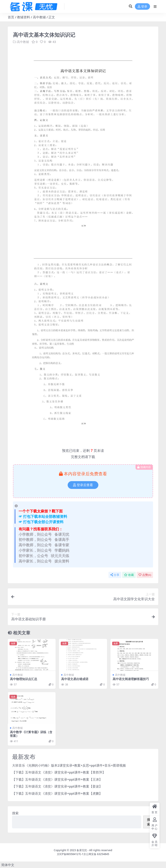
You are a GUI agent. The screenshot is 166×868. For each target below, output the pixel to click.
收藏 (129, 575)
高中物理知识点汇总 (24, 679)
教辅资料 (24, 17)
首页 (11, 17)
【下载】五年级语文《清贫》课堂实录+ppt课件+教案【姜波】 (57, 786)
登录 (142, 7)
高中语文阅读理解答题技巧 (131, 679)
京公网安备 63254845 (96, 854)
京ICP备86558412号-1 (70, 854)
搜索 (15, 813)
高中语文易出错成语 (75, 679)
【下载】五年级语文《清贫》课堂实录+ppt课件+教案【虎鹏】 (57, 793)
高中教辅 (39, 17)
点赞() (145, 575)
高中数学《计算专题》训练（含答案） (31, 734)
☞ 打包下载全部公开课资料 (41, 522)
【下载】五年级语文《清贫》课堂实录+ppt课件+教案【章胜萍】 (59, 772)
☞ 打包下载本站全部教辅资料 (43, 516)
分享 (115, 575)
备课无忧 (82, 850)
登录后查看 (83, 485)
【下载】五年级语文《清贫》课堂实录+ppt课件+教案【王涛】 (57, 779)
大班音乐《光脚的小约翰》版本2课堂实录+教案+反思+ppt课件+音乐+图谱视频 (69, 765)
